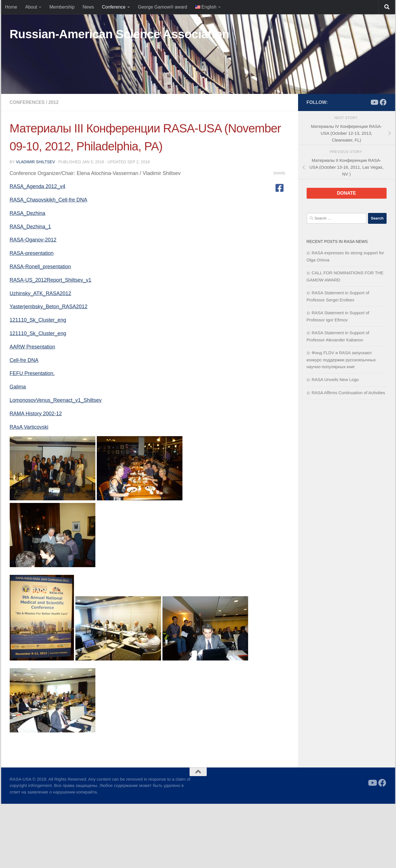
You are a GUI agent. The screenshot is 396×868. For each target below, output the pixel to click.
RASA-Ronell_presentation (40, 267)
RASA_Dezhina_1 (30, 227)
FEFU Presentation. (32, 373)
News (88, 7)
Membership (62, 7)
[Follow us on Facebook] (383, 102)
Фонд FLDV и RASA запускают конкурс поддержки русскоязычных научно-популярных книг (341, 360)
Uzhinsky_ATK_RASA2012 (41, 293)
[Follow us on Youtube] (374, 102)
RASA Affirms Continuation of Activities (348, 393)
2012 (54, 102)
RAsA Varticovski (29, 427)
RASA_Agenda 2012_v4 (38, 186)
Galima (18, 387)
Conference (114, 7)
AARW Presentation (33, 347)
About (31, 7)
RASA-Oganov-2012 (33, 240)
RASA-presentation (32, 253)
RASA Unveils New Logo (335, 379)
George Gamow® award (163, 7)
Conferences (27, 102)
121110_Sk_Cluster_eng (38, 320)
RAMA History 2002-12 (36, 414)
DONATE (346, 193)
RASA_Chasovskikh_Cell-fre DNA (49, 200)
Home (11, 7)
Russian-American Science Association (119, 34)
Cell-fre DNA (24, 360)
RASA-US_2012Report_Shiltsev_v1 (51, 280)
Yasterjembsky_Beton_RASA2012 (49, 307)
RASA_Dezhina (28, 213)
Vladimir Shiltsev (36, 162)
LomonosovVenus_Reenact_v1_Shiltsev (56, 400)
